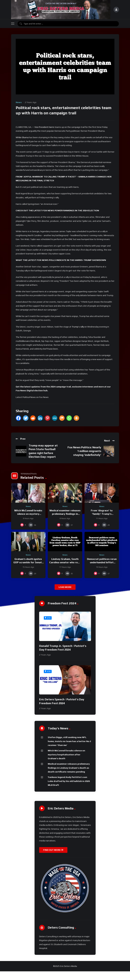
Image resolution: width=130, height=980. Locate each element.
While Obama (22, 137)
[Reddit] (33, 418)
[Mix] (62, 418)
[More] (76, 418)
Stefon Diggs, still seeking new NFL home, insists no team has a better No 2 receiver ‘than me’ (69, 741)
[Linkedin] (40, 418)
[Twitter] (26, 418)
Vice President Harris (45, 127)
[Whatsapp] (69, 418)
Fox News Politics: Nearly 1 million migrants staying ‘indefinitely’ (84, 451)
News (19, 102)
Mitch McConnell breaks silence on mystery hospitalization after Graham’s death (66, 754)
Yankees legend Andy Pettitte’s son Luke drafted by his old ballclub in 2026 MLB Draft (69, 781)
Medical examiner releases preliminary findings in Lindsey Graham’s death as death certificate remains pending (69, 768)
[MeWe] (55, 418)
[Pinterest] (47, 418)
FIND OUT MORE (53, 850)
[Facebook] (18, 418)
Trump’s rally (78, 327)
